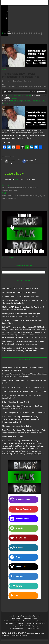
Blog (32, 17)
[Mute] (38, 92)
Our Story (13, 626)
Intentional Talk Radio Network (14, 623)
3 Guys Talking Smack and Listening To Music (28, 616)
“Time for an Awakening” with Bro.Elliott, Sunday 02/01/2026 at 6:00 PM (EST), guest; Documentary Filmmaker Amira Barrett (21, 419)
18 (31, 33)
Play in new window (16, 95)
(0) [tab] (12, 161)
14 (25, 33)
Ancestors (12, 87)
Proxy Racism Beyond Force (12, 437)
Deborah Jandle (8, 341)
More (16, 103)
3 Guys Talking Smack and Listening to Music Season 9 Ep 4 (24, 391)
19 (33, 33)
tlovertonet (6, 288)
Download (28, 95)
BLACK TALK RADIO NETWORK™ (14, 633)
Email (44, 101)
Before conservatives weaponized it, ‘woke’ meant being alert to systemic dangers (22, 23)
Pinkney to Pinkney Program (35, 623)
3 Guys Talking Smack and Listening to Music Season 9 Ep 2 (24, 413)
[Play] (5, 92)
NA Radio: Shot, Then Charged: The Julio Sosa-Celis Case (23, 387)
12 (21, 33)
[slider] (21, 92)
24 (42, 33)
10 (18, 33)
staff (6, 30)
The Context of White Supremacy (26, 288)
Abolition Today (16, 618)
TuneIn (6, 103)
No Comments (26, 30)
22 (38, 33)
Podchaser (37, 101)
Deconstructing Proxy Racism (36, 621)
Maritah (31, 87)
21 (36, 33)
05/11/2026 (14, 30)
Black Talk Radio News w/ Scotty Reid (16, 17)
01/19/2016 (17, 81)
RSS (11, 103)
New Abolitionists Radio (31, 618)
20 (35, 33)
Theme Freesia (39, 633)
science (40, 87)
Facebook (28, 161)
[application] (24, 92)
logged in (17, 179)
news (36, 87)
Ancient (18, 87)
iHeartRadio (27, 101)
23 (40, 33)
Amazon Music (16, 101)
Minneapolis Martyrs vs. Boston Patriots (17, 426)
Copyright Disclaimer (33, 628)
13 (23, 33)
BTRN (36, 17)
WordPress (11, 161)
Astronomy (24, 87)
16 (28, 33)
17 (30, 33)
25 (42, 34)
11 (19, 33)
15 (26, 33)
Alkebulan (5, 87)
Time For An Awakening (28, 292)
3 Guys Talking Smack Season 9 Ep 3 (16, 402)
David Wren (7, 81)
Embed (14, 98)
